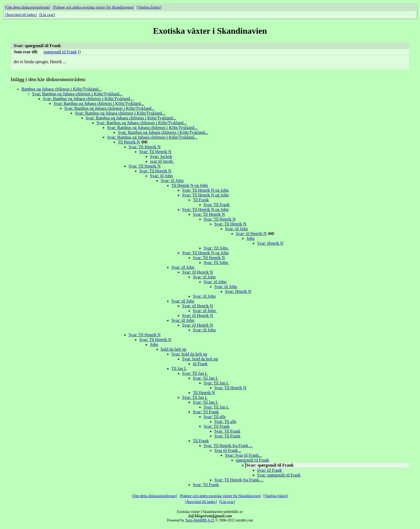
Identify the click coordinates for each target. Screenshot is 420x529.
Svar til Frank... (228, 450)
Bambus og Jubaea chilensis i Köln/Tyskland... (61, 89)
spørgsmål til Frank (60, 52)
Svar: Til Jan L (195, 373)
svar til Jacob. (162, 161)
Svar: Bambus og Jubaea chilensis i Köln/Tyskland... (77, 94)
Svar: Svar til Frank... (243, 455)
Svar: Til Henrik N (145, 147)
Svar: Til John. (216, 248)
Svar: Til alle (215, 417)
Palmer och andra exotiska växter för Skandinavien (93, 7)
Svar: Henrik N (270, 243)
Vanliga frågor (149, 7)
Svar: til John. (205, 311)
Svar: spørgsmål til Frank (279, 475)
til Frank (200, 364)
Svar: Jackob (161, 156)
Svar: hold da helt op (189, 354)
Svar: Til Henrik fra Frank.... (228, 446)
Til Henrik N (129, 142)
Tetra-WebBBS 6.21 (200, 520)
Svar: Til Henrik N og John (205, 190)
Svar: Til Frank (217, 205)
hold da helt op (174, 349)
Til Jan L (179, 369)
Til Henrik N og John (190, 185)
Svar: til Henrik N (251, 234)
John (250, 238)
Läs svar (47, 15)
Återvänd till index (21, 15)
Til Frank (201, 200)
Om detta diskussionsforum (28, 7)
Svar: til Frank (269, 470)
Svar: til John (161, 176)
